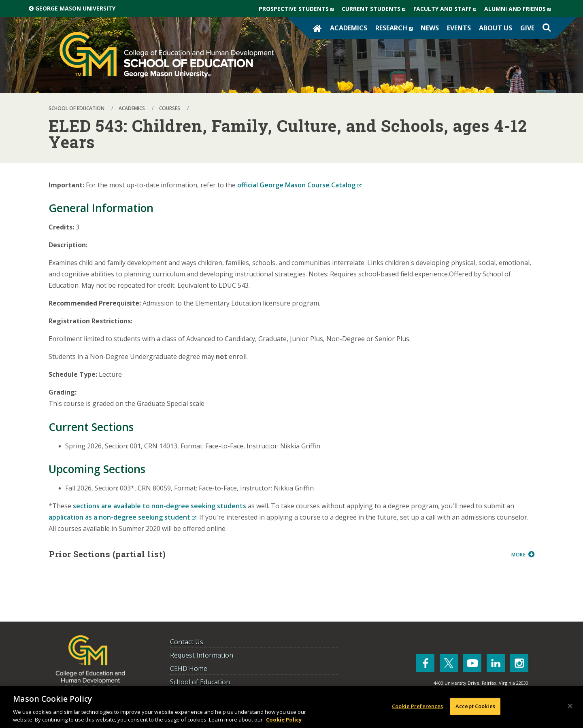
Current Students (376, 9)
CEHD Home (189, 669)
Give (527, 28)
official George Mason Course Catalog (299, 185)
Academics (349, 28)
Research (396, 28)
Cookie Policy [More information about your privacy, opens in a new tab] (284, 720)
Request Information (202, 655)
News (430, 28)
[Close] (570, 706)
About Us (496, 28)
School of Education (200, 682)
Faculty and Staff (447, 9)
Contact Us (187, 642)
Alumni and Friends (519, 9)
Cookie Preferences (417, 706)
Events (459, 28)
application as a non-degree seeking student (122, 517)
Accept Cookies (475, 706)
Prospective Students (298, 9)
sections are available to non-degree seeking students (160, 506)
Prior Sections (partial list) (277, 554)
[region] (291, 707)
